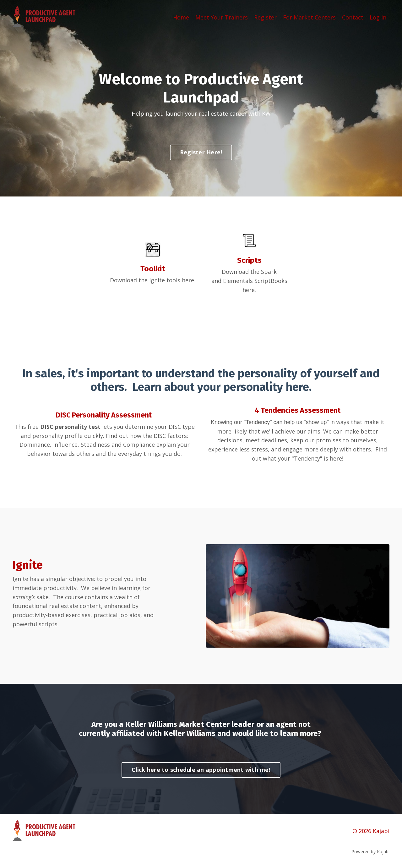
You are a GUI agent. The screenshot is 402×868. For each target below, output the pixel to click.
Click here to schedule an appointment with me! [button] (201, 770)
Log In (378, 17)
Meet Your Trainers (222, 17)
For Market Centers (309, 17)
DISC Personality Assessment (104, 415)
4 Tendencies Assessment (298, 411)
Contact (353, 17)
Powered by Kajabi (370, 852)
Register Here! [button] (201, 152)
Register (265, 17)
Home (181, 17)
